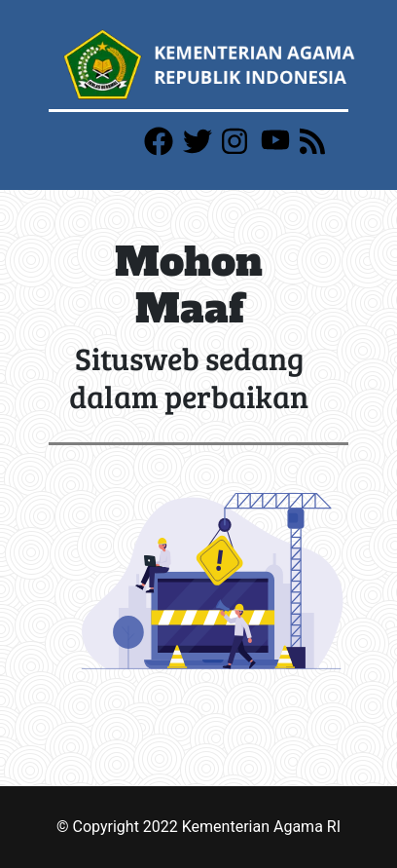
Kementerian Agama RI (261, 827)
